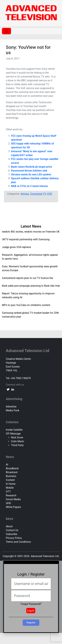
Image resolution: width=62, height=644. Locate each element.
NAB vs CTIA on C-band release (29, 186)
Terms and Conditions (18, 542)
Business (11, 476)
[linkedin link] (13, 389)
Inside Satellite (14, 430)
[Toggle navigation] (6, 31)
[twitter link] (8, 389)
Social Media (13, 499)
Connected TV (38, 194)
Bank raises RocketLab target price (31, 167)
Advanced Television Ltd (28, 351)
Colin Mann (18, 441)
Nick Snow (17, 437)
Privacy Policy (14, 538)
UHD (8, 503)
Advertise (11, 407)
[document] (31, 597)
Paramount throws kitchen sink (29, 171)
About (9, 526)
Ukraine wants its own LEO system (31, 174)
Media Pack (13, 410)
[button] (31, 562)
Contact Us (12, 530)
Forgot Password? (31, 604)
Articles (25, 194)
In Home (11, 484)
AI (7, 465)
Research (11, 495)
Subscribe (11, 534)
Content (10, 480)
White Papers (13, 507)
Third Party (17, 445)
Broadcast (12, 472)
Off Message (13, 434)
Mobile (10, 488)
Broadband (12, 468)
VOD (50, 194)
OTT (8, 492)
